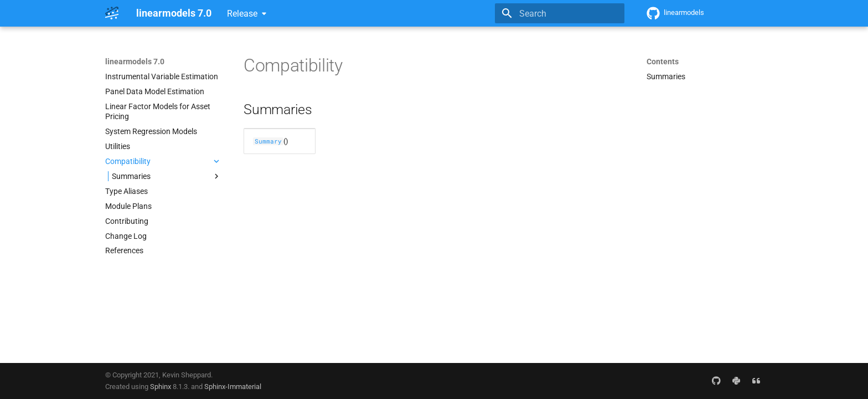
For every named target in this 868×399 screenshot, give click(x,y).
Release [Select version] (242, 14)
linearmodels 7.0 (135, 62)
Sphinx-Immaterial (233, 387)
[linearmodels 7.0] (112, 13)
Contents (663, 62)
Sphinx (161, 387)
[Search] (560, 13)
